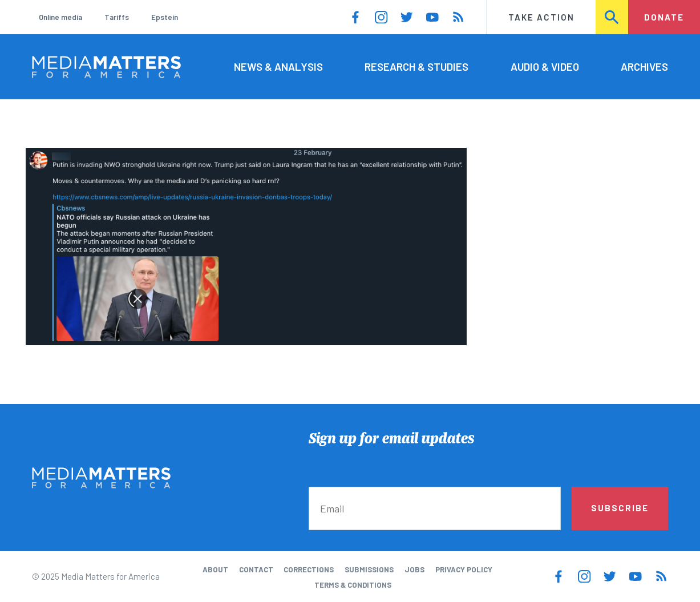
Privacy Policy (464, 569)
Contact (256, 569)
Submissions (369, 569)
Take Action (541, 17)
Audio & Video (545, 66)
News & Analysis (278, 66)
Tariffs (117, 17)
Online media (60, 17)
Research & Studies (416, 66)
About (215, 569)
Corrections (309, 569)
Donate (664, 17)
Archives (644, 66)
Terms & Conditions (353, 585)
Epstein (165, 17)
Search (612, 17)
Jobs (414, 569)
